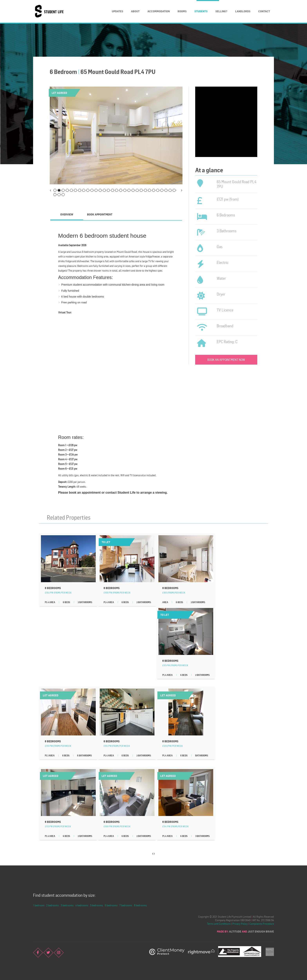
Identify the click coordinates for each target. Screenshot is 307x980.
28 (166, 190)
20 (133, 190)
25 (154, 190)
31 (55, 195)
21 (137, 190)
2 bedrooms (53, 905)
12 (100, 190)
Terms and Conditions (219, 924)
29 (170, 190)
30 (174, 190)
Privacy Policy (240, 924)
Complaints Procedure (262, 924)
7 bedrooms (126, 905)
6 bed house (69, 297)
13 (104, 190)
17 (121, 190)
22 (141, 190)
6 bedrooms (111, 905)
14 (108, 190)
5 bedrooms (97, 905)
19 (129, 190)
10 (92, 190)
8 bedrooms (140, 905)
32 (59, 195)
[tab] (67, 214)
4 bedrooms (82, 905)
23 (145, 190)
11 (96, 190)
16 (117, 190)
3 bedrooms (67, 905)
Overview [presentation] (67, 214)
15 (112, 190)
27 (162, 190)
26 (158, 190)
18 (125, 190)
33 (63, 195)
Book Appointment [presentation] (100, 214)
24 (149, 190)
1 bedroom (39, 905)
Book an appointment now (226, 360)
